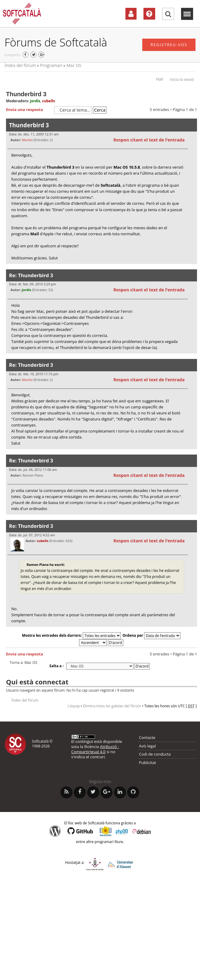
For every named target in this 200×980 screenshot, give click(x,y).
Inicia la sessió (182, 79)
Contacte (147, 737)
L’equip (74, 706)
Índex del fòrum (20, 65)
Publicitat (147, 763)
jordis (35, 101)
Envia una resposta (29, 110)
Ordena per (151, 635)
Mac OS (74, 65)
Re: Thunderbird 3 (31, 275)
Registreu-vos (169, 45)
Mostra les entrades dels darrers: (71, 635)
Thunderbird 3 (26, 94)
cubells (48, 101)
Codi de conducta (155, 754)
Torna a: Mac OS (23, 663)
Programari (51, 65)
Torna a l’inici (192, 268)
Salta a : (56, 666)
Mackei (27, 140)
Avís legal (147, 746)
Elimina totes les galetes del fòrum (112, 706)
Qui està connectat (37, 682)
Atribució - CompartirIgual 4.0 (95, 749)
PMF (160, 79)
